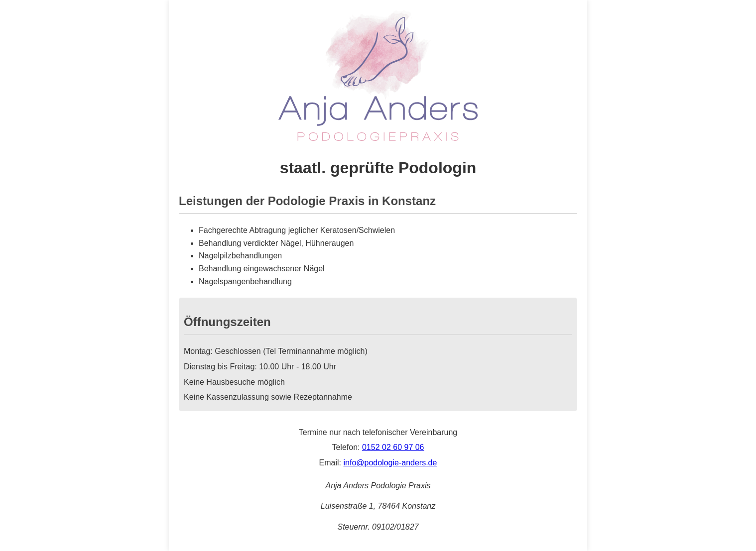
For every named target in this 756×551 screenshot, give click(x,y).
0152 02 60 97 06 (393, 447)
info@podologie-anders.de (390, 463)
